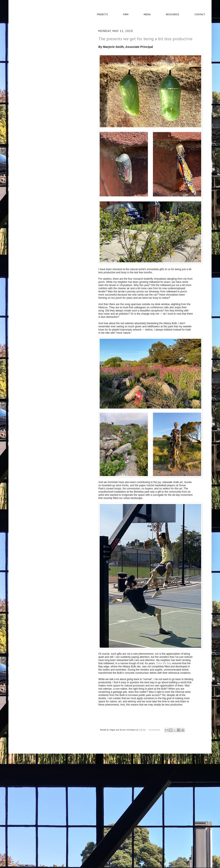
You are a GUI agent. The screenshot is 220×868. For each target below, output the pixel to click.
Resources (173, 14)
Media (147, 14)
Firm (126, 14)
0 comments (154, 730)
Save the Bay (164, 663)
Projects (102, 14)
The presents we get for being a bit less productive (145, 39)
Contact (200, 14)
